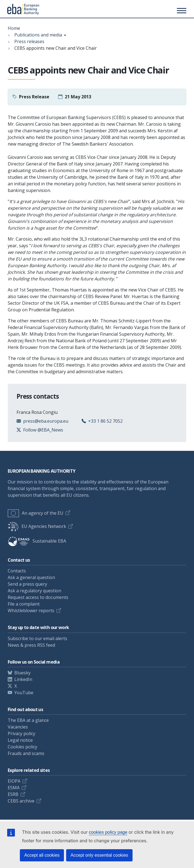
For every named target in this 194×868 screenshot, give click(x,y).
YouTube (24, 693)
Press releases (29, 41)
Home (14, 28)
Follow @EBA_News (43, 430)
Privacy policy (21, 733)
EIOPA (14, 781)
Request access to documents (38, 597)
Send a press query (27, 584)
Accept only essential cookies (99, 855)
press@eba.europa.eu (46, 421)
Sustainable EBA (37, 541)
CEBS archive (21, 801)
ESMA (14, 788)
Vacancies (18, 727)
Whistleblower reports (31, 611)
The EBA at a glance (28, 720)
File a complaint (24, 604)
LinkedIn (23, 679)
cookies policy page (108, 832)
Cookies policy (22, 747)
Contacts (17, 571)
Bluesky (22, 673)
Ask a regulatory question (34, 591)
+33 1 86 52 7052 (105, 421)
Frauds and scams (26, 753)
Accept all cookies (42, 855)
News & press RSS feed (31, 645)
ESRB (13, 794)
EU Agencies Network (37, 526)
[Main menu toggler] (181, 10)
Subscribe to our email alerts (37, 638)
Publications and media (38, 35)
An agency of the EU (36, 513)
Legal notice (20, 740)
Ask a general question (31, 577)
